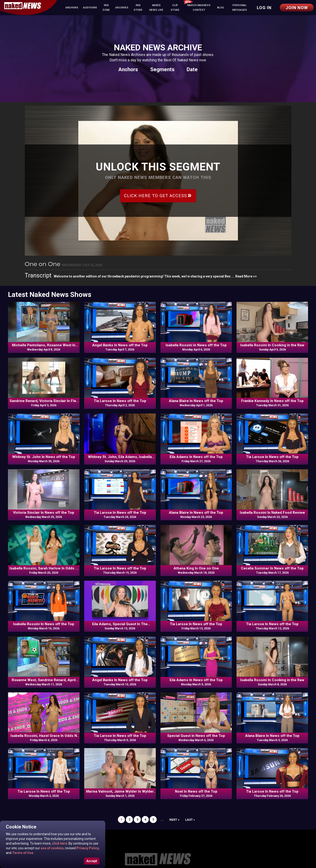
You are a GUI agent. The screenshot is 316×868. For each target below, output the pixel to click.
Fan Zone (106, 8)
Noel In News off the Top (196, 791)
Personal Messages (240, 8)
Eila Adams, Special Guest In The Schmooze (120, 624)
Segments (162, 69)
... (162, 820)
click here (59, 843)
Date (192, 69)
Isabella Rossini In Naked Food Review (272, 513)
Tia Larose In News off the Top (120, 401)
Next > (174, 820)
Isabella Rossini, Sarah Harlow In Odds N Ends (44, 569)
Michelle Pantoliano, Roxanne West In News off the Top (44, 345)
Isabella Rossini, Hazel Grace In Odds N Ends (44, 736)
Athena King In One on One (196, 568)
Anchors (72, 8)
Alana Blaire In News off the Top (196, 401)
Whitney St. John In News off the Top (44, 457)
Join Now (297, 8)
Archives (122, 8)
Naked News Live (156, 8)
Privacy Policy (87, 848)
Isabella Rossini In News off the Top (196, 345)
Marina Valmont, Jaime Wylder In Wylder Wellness (120, 792)
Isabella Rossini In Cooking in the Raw (272, 345)
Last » (190, 820)
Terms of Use (22, 853)
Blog (220, 8)
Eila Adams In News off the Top (196, 457)
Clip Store (175, 8)
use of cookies (52, 848)
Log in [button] (264, 8)
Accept (92, 861)
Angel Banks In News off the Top (120, 345)
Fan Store (138, 8)
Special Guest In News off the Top (196, 736)
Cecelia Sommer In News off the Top (272, 568)
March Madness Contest (197, 6)
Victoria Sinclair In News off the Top (44, 513)
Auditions (90, 8)
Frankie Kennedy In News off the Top (272, 401)
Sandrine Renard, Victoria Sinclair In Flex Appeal (44, 401)
